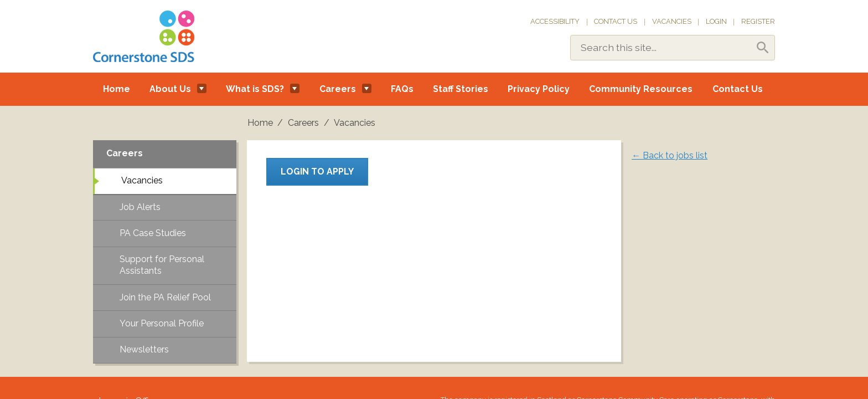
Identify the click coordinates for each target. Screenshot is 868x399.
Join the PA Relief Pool (165, 297)
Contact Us (616, 21)
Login (716, 21)
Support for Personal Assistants (162, 265)
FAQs (402, 89)
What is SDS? (255, 89)
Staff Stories (461, 89)
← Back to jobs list (670, 155)
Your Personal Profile (162, 323)
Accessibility (555, 21)
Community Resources (641, 89)
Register (758, 21)
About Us (170, 89)
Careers (338, 89)
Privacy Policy (539, 89)
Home (117, 89)
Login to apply (317, 172)
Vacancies (672, 21)
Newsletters (144, 349)
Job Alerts (140, 207)
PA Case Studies (153, 233)
